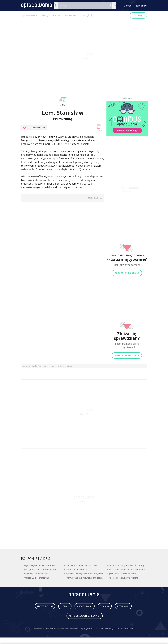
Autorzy (54, 366)
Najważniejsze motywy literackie (39, 565)
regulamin (127, 607)
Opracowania (29, 15)
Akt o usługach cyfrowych (85, 617)
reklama (106, 607)
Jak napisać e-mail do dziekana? (124, 574)
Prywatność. (36, 630)
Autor (63, 105)
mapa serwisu (82, 607)
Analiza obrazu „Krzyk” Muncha (124, 578)
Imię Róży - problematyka (36, 574)
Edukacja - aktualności (77, 569)
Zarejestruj (141, 6)
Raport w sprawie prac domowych (83, 565)
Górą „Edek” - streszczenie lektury (40, 569)
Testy (45, 15)
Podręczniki (71, 15)
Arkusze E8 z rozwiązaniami (37, 578)
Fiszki (56, 15)
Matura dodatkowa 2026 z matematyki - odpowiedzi (128, 569)
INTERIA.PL (96, 630)
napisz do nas (41, 607)
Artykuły (88, 15)
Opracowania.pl (29, 366)
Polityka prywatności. (51, 630)
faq (62, 607)
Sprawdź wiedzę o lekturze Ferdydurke (85, 574)
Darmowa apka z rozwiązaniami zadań (84, 578)
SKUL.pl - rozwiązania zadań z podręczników (128, 565)
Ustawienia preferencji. (71, 630)
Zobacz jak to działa (127, 273)
